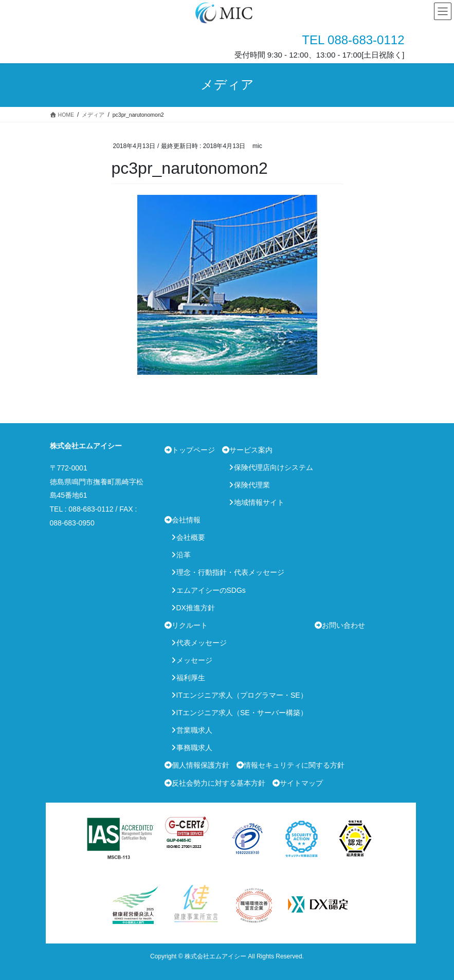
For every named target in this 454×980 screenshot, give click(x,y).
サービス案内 (251, 450)
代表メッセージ (202, 643)
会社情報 (186, 520)
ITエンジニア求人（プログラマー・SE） (242, 695)
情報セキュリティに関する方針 (294, 765)
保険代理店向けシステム (274, 467)
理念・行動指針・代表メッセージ (230, 572)
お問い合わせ (343, 625)
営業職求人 (194, 730)
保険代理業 (252, 485)
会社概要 (191, 537)
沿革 (184, 555)
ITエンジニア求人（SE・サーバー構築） (242, 713)
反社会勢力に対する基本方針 (219, 783)
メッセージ (194, 660)
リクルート (190, 625)
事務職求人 (194, 748)
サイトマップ (301, 783)
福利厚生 (191, 678)
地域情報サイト (259, 502)
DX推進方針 (196, 608)
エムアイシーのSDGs (211, 590)
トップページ (193, 450)
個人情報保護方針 (201, 765)
